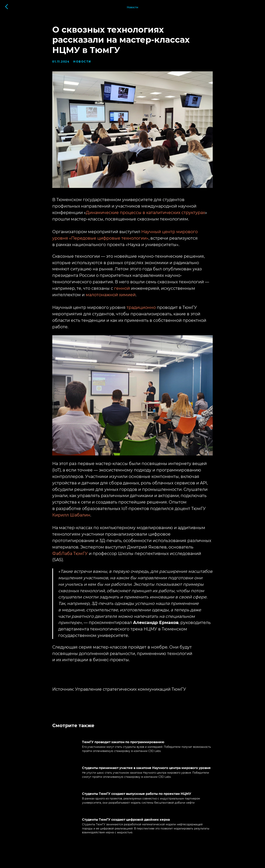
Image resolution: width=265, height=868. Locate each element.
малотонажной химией (111, 295)
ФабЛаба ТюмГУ (70, 554)
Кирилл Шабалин (71, 515)
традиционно (141, 307)
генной (122, 288)
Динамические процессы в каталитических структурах (145, 213)
